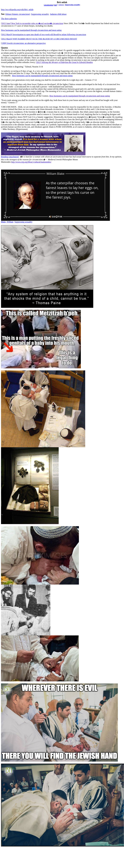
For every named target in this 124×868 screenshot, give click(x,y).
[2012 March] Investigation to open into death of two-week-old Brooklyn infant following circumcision (44, 35)
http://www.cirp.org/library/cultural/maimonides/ (31, 162)
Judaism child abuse (58, 14)
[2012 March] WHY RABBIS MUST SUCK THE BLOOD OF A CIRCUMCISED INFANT (39, 39)
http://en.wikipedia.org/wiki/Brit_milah (17, 10)
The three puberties (9, 19)
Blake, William (7, 222)
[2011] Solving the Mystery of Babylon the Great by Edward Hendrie (64, 62)
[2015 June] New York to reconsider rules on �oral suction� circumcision (32, 23)
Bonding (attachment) (10, 157)
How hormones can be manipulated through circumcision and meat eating (31, 30)
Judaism (61, 5)
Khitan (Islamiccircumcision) (18, 14)
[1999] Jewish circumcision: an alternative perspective (23, 43)
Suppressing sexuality (72, 5)
